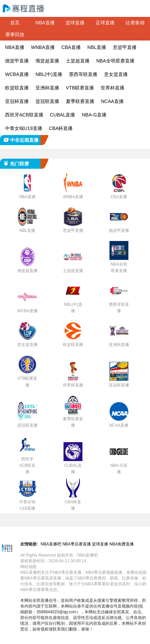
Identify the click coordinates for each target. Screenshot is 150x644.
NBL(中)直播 (49, 74)
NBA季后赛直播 (77, 544)
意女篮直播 (116, 74)
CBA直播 (71, 47)
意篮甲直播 (125, 47)
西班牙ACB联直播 (24, 115)
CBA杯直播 (61, 128)
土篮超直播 (78, 61)
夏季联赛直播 (80, 101)
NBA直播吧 (51, 544)
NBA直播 (45, 23)
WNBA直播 (43, 47)
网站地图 (28, 567)
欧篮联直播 (17, 88)
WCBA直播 (17, 74)
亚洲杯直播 (47, 88)
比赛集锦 (135, 23)
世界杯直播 (112, 88)
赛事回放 (15, 34)
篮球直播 (75, 23)
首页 (15, 23)
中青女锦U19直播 (24, 128)
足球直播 (105, 23)
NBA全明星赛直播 (115, 61)
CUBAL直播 (63, 115)
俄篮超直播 (47, 61)
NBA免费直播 (122, 544)
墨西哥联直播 (83, 74)
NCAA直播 (112, 101)
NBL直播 (97, 47)
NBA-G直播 (94, 115)
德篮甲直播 (17, 61)
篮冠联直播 (47, 101)
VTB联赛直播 (80, 88)
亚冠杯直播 (17, 101)
